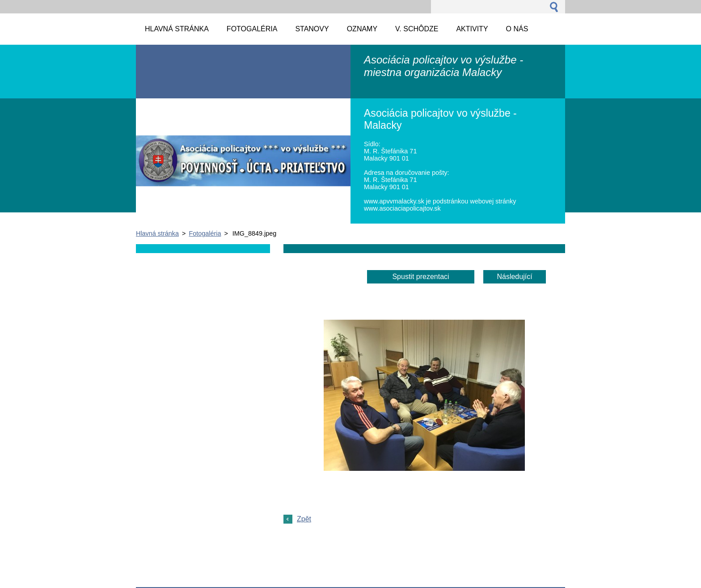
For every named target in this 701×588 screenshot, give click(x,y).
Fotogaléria (205, 233)
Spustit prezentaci (420, 277)
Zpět (304, 519)
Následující (514, 277)
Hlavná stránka (157, 233)
